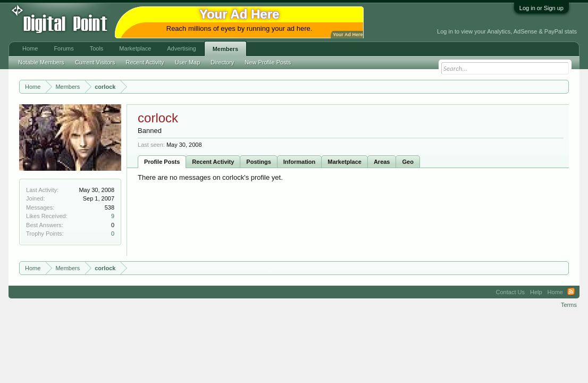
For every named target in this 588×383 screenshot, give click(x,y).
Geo (408, 162)
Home (30, 48)
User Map (188, 62)
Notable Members (41, 62)
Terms (569, 305)
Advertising (181, 48)
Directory (222, 62)
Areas (382, 162)
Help (536, 292)
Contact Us (510, 292)
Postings (258, 162)
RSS (571, 292)
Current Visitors (95, 62)
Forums (64, 48)
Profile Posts (162, 162)
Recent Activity (213, 162)
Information (300, 162)
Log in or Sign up (541, 8)
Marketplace (345, 162)
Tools (97, 48)
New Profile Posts (268, 62)
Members (225, 49)
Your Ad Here (348, 35)
